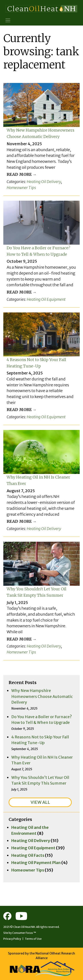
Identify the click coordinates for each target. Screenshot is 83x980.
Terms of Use (33, 939)
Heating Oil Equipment (46, 299)
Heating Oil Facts (28, 855)
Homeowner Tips (21, 188)
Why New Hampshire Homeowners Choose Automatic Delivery (42, 696)
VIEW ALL (40, 802)
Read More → (22, 174)
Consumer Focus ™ (24, 933)
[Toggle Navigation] (8, 20)
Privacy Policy (12, 939)
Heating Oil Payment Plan (36, 863)
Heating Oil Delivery (44, 182)
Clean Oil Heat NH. (24, 927)
